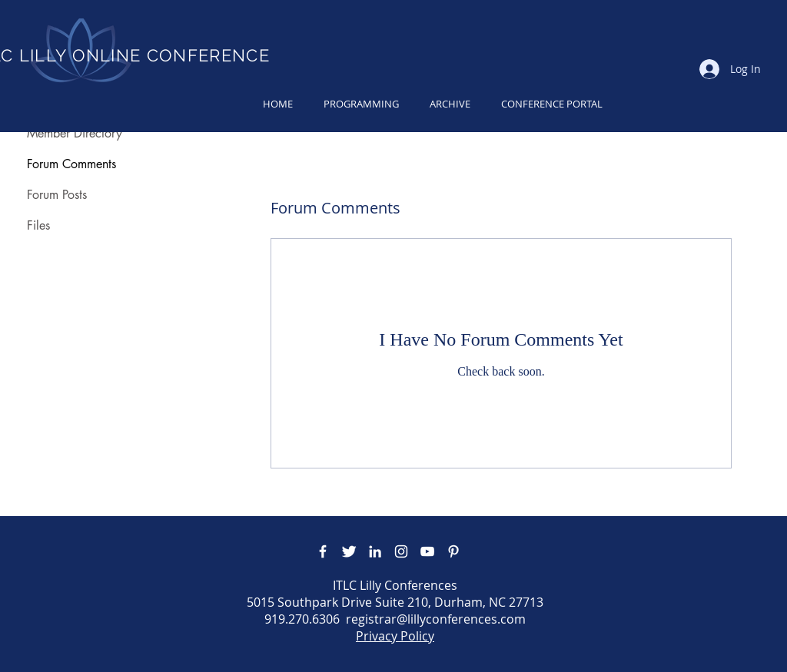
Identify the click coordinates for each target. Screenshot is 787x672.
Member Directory (75, 133)
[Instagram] (401, 551)
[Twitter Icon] (349, 551)
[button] (361, 104)
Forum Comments (71, 164)
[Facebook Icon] (323, 551)
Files (38, 225)
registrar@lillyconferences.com (436, 619)
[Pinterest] (453, 551)
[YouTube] (427, 551)
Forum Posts (57, 195)
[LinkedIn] (375, 551)
